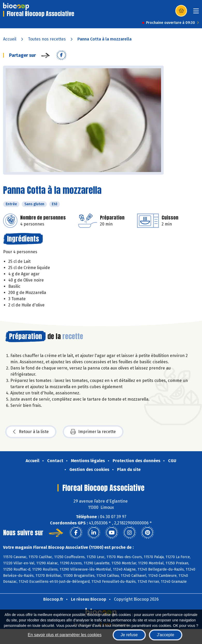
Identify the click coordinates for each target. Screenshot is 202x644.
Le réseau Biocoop (89, 599)
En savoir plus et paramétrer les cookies (65, 635)
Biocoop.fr (53, 599)
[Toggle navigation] (196, 13)
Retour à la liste (31, 432)
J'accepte (166, 635)
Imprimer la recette (93, 432)
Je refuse (129, 635)
